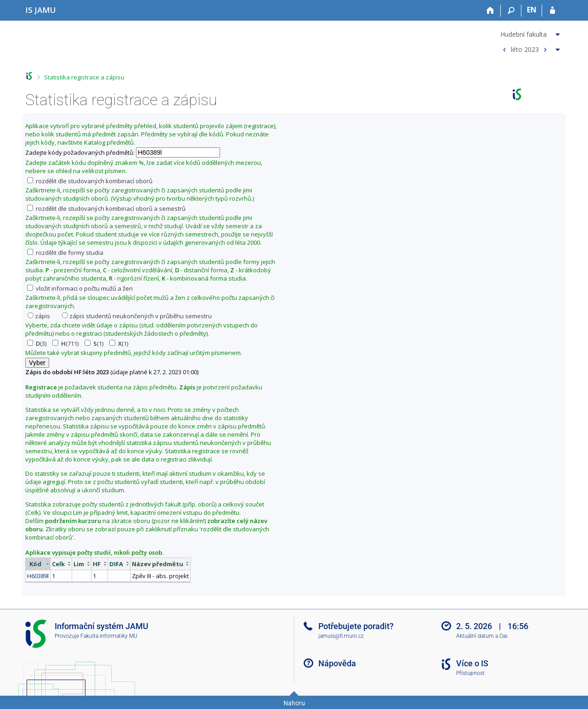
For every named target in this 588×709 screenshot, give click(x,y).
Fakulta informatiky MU (109, 636)
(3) (37, 343)
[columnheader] (38, 564)
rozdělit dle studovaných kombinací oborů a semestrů (106, 208)
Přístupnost (470, 673)
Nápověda (337, 663)
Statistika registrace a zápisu (84, 77)
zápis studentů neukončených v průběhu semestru (137, 316)
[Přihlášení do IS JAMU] (552, 11)
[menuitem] (530, 33)
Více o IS (472, 663)
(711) (65, 343)
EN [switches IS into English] (532, 10)
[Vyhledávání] (511, 11)
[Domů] (490, 11)
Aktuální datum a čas (482, 636)
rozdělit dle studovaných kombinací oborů (90, 181)
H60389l (38, 576)
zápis (39, 316)
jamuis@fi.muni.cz (341, 636)
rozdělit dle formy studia (65, 253)
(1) (94, 343)
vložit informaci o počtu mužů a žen (80, 288)
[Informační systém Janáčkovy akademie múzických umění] (41, 10)
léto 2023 (525, 49)
